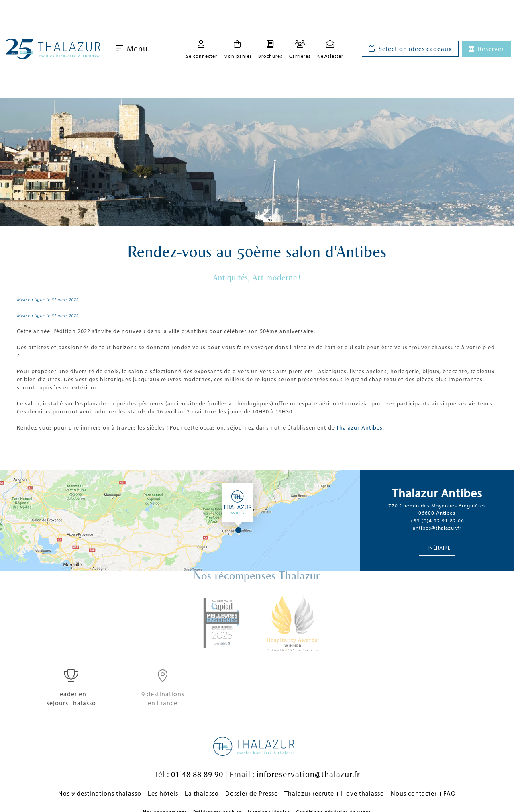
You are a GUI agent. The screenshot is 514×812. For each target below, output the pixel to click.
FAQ (450, 793)
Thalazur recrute (309, 793)
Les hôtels (163, 793)
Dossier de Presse (252, 793)
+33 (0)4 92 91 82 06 (437, 520)
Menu (132, 48)
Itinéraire (437, 548)
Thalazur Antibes (359, 427)
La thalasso (202, 793)
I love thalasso (362, 793)
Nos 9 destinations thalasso (100, 793)
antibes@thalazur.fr (437, 528)
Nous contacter (414, 793)
